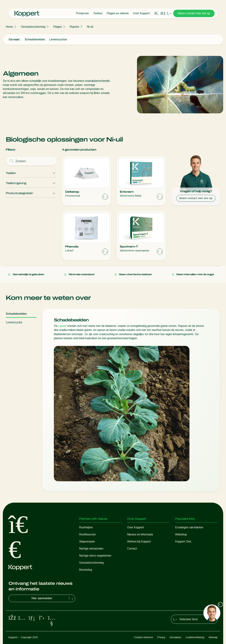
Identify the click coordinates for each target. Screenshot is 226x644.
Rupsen (74, 27)
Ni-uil (90, 27)
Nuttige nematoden (91, 549)
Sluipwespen (87, 541)
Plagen (57, 27)
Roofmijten (86, 527)
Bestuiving (86, 570)
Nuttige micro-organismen (95, 556)
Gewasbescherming (33, 27)
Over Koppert (141, 13)
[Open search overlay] (157, 13)
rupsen (62, 326)
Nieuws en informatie (140, 534)
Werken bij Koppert (139, 541)
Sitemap (213, 637)
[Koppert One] (163, 13)
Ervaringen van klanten (189, 527)
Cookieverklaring (195, 637)
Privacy (161, 637)
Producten (82, 13)
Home (9, 27)
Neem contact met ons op (194, 13)
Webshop (181, 534)
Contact (132, 549)
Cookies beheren (143, 637)
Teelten (98, 13)
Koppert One (183, 541)
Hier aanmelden (53, 598)
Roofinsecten (87, 534)
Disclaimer (176, 637)
